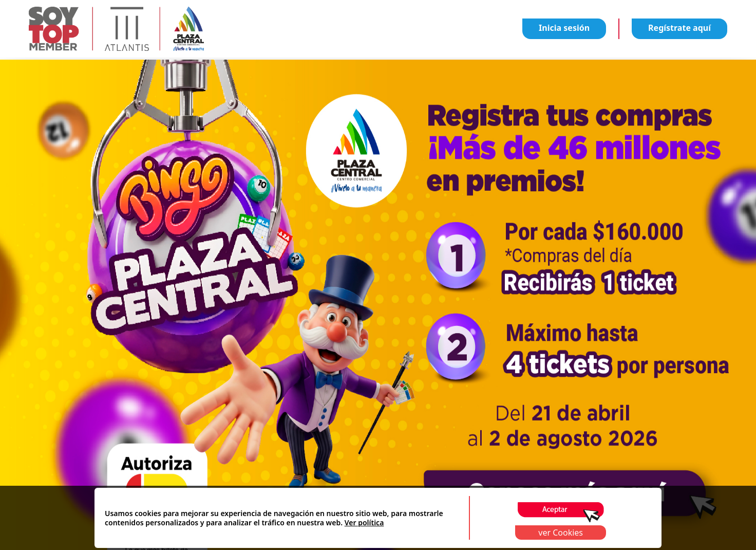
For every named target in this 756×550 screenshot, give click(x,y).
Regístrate (679, 28)
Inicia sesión (564, 28)
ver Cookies (561, 533)
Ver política (364, 522)
